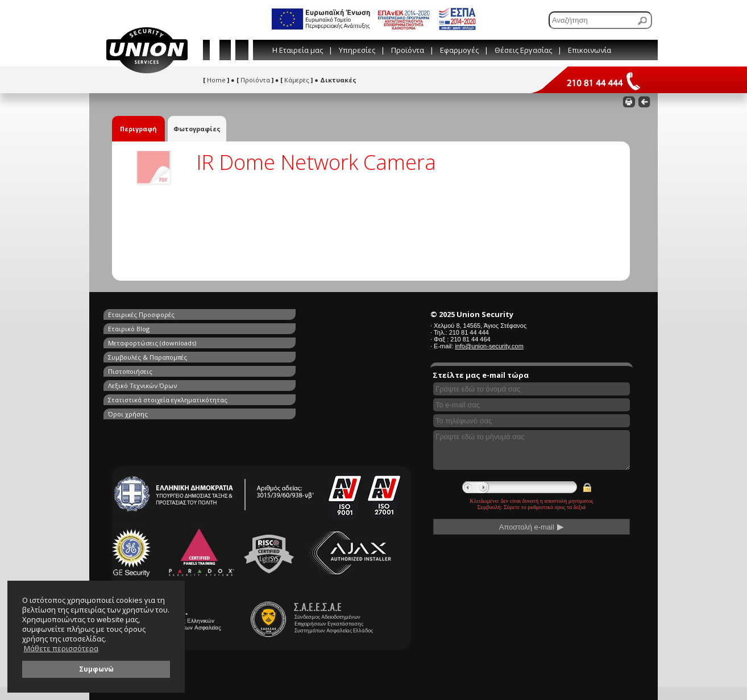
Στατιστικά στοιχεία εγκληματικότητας (168, 354)
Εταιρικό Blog (261, 314)
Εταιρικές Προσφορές (141, 314)
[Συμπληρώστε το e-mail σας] (532, 405)
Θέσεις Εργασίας (523, 50)
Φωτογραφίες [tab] (197, 129)
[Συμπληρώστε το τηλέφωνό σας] (532, 421)
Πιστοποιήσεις (130, 341)
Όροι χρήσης (260, 354)
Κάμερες (296, 80)
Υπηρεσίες (357, 50)
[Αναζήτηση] (600, 20)
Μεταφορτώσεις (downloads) (152, 328)
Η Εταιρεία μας (298, 50)
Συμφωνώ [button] (96, 669)
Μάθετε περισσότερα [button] (61, 649)
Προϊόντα (408, 50)
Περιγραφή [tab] (138, 129)
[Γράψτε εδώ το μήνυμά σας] (532, 450)
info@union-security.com (489, 346)
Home (216, 80)
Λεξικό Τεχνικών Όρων (275, 341)
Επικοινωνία (590, 50)
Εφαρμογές (459, 50)
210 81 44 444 (469, 332)
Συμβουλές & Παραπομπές (280, 328)
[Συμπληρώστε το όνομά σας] (532, 389)
